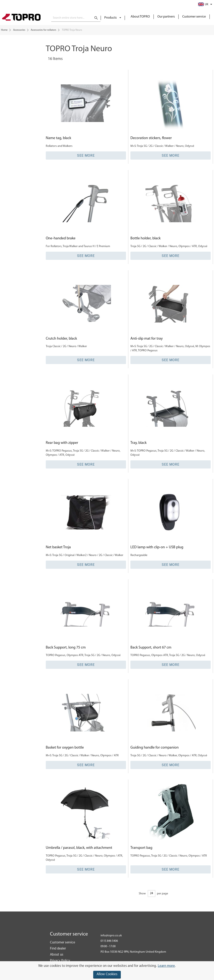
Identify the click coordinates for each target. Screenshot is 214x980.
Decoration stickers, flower (151, 138)
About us (57, 955)
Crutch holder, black (61, 339)
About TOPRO (140, 17)
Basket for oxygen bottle (65, 748)
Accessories (19, 30)
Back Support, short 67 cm (151, 648)
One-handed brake (61, 238)
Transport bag (141, 848)
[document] (107, 971)
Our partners (166, 17)
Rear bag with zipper (62, 443)
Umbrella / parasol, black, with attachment (79, 848)
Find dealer (58, 949)
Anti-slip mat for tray (146, 339)
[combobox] (76, 18)
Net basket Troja (58, 547)
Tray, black (138, 443)
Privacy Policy (60, 961)
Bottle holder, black (145, 238)
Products (111, 18)
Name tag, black (58, 138)
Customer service (194, 17)
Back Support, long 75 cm (66, 648)
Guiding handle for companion (155, 748)
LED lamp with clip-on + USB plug (157, 547)
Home (4, 30)
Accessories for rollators (43, 30)
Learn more (166, 966)
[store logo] (21, 18)
